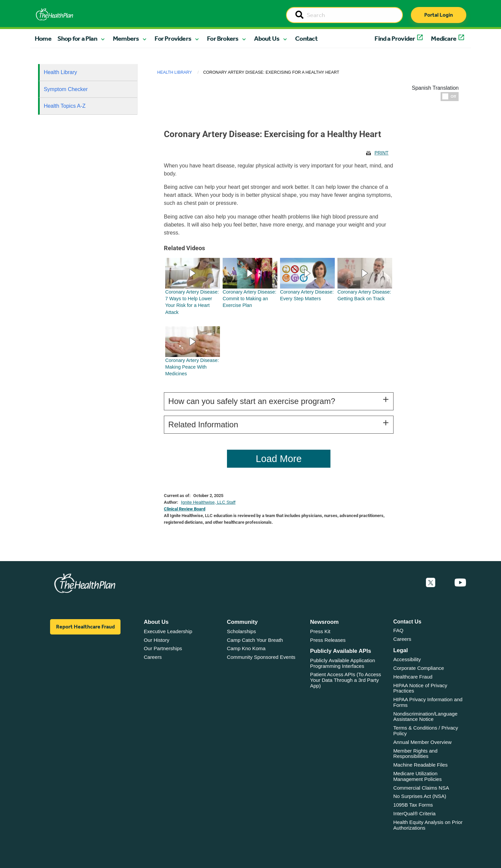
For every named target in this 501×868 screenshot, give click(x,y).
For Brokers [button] (223, 38)
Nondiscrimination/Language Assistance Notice (425, 717)
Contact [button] (306, 38)
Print (382, 153)
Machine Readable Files (420, 765)
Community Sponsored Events (261, 657)
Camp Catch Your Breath (255, 640)
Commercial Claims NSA (421, 788)
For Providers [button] (173, 38)
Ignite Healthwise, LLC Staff (208, 502)
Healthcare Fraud (413, 677)
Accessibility (407, 659)
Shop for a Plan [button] (77, 38)
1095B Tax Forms (413, 805)
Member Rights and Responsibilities (415, 754)
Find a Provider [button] (395, 38)
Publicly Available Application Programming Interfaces (343, 663)
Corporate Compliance (419, 668)
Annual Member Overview (422, 742)
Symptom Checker (66, 89)
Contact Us (407, 622)
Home (43, 38)
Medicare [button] (444, 38)
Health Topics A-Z (65, 106)
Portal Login (439, 15)
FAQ (398, 630)
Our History (157, 640)
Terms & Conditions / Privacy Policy (426, 731)
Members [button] (126, 38)
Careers (153, 657)
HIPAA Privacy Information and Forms (428, 702)
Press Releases (328, 640)
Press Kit (320, 631)
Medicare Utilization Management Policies (417, 776)
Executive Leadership (168, 631)
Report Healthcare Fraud (85, 627)
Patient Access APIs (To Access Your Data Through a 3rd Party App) (346, 680)
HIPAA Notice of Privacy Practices (420, 688)
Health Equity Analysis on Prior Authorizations (428, 825)
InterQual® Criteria (414, 813)
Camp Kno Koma (246, 648)
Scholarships (241, 631)
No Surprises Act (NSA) (420, 796)
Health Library (60, 72)
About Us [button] (267, 38)
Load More (279, 459)
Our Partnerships (163, 648)
